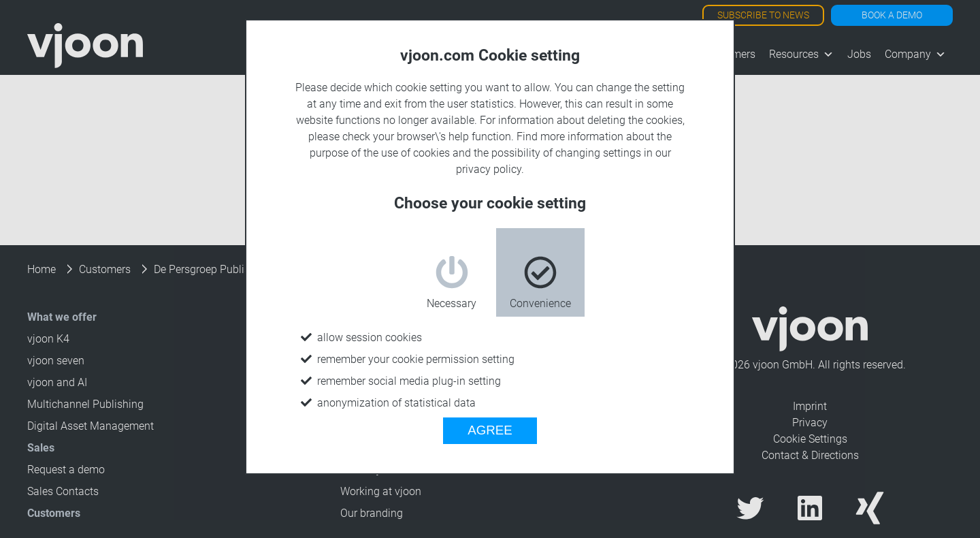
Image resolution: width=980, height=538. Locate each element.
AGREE (490, 430)
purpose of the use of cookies (380, 153)
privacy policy (489, 169)
